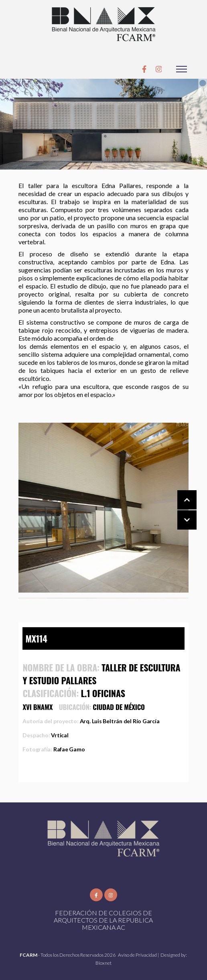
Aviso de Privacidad (138, 955)
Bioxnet (103, 963)
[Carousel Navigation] (179, 510)
